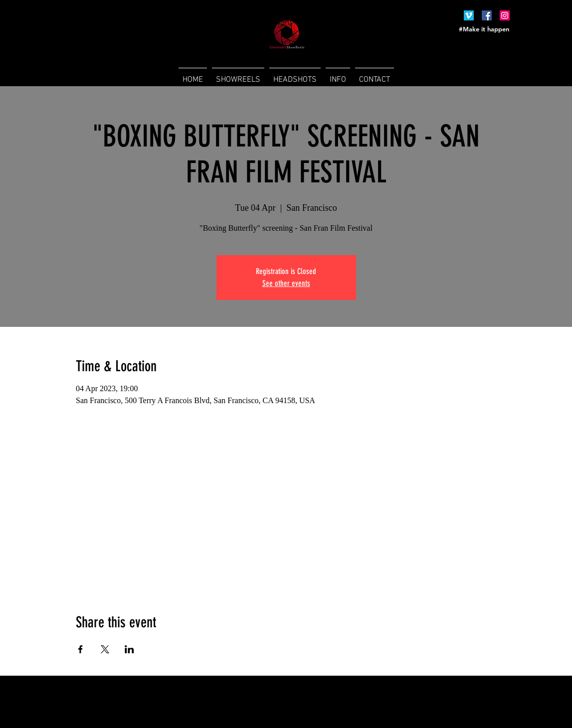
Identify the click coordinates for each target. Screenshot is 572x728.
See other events (286, 283)
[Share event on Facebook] (81, 649)
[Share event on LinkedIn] (129, 649)
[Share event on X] (105, 649)
